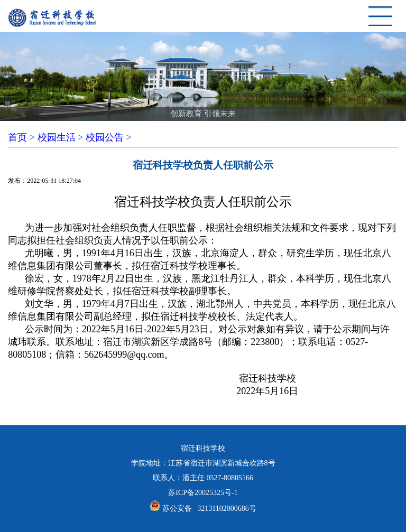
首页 (17, 137)
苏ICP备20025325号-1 (203, 493)
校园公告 (105, 137)
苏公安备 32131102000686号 (209, 508)
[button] (186, 104)
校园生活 (57, 137)
